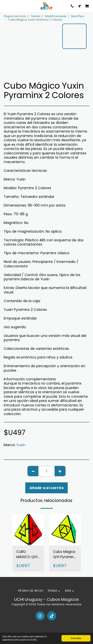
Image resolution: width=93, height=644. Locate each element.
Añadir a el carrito (47, 488)
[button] (5, 6)
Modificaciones (56, 16)
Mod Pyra (78, 16)
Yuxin (21, 445)
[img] (28, 530)
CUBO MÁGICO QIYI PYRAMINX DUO (27, 554)
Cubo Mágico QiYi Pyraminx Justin (64, 554)
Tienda (36, 16)
